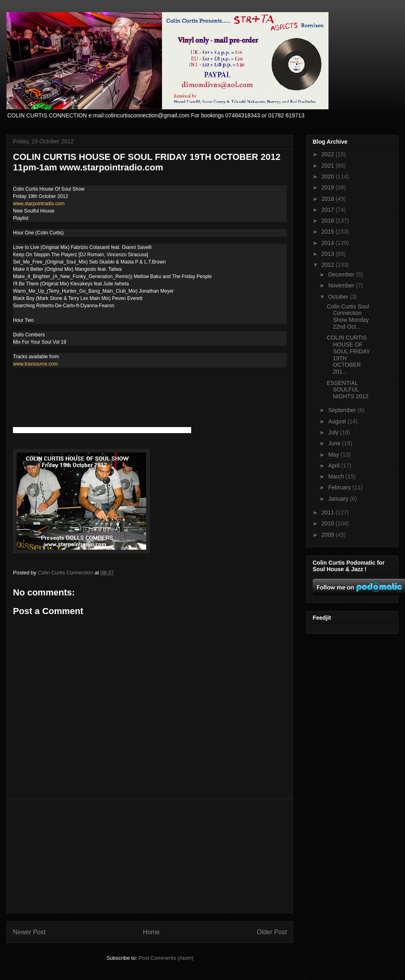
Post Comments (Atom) (166, 958)
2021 (329, 166)
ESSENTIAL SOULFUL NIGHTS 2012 (348, 390)
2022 (329, 154)
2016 (329, 221)
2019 (329, 187)
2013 (329, 254)
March (337, 476)
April (335, 466)
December (342, 274)
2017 (329, 210)
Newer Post (29, 932)
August (338, 421)
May (334, 455)
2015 (329, 232)
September (343, 410)
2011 (329, 512)
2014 (329, 243)
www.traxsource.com (35, 364)
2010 (329, 523)
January (339, 499)
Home (151, 932)
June (335, 443)
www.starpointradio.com (39, 204)
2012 (329, 265)
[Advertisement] (150, 856)
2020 (329, 176)
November (342, 285)
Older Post (272, 932)
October (339, 297)
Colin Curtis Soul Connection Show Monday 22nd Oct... (348, 317)
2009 (329, 535)
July (334, 432)
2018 (329, 199)
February (340, 487)
